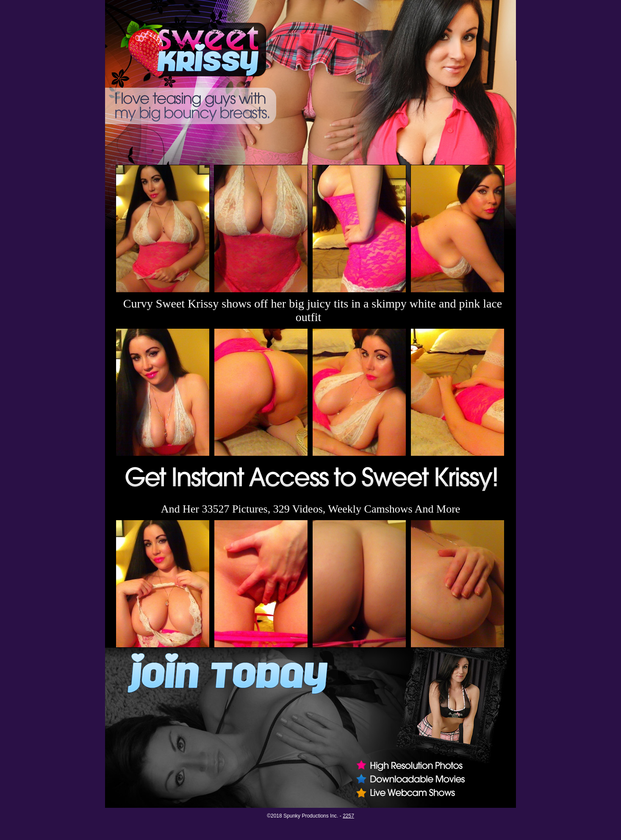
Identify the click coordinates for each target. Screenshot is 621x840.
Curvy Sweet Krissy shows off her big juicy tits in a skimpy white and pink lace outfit (313, 310)
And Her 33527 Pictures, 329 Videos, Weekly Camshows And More (311, 509)
